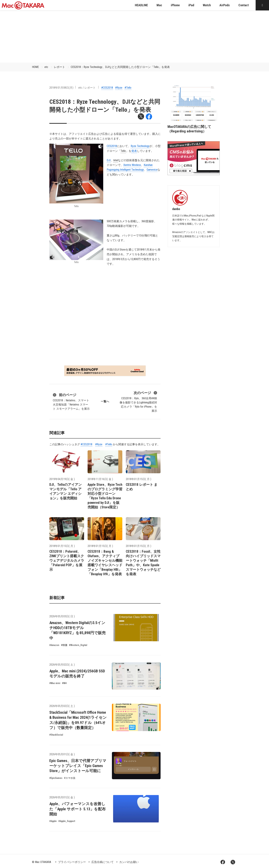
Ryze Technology (140, 146)
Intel (116, 160)
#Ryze (119, 88)
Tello (123, 151)
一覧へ (105, 401)
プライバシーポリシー (72, 862)
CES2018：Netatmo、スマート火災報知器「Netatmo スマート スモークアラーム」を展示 (71, 401)
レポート (59, 67)
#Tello (128, 88)
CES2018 (112, 146)
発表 (134, 151)
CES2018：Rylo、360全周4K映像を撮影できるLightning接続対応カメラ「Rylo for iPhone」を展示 (138, 401)
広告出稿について (103, 862)
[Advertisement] (134, 36)
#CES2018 (107, 88)
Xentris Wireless (132, 165)
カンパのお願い (129, 862)
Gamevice (152, 170)
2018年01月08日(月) (61, 88)
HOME (35, 67)
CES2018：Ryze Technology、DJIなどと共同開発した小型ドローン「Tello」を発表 (120, 67)
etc (46, 67)
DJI (109, 160)
